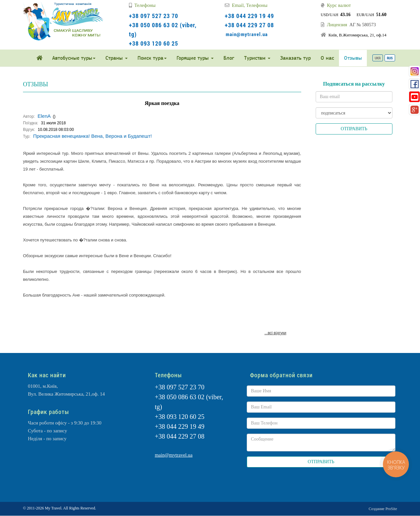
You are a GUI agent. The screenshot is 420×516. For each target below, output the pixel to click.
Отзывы (353, 58)
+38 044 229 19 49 (249, 16)
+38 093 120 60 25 (154, 43)
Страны (116, 58)
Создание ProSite (383, 509)
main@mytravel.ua (247, 34)
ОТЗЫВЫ (35, 84)
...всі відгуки (275, 333)
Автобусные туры (74, 58)
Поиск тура (152, 58)
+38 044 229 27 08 (249, 25)
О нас (327, 58)
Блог (229, 58)
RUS (390, 58)
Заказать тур (295, 58)
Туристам (257, 58)
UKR (378, 58)
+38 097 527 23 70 (154, 16)
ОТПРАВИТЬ (354, 129)
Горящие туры (195, 58)
